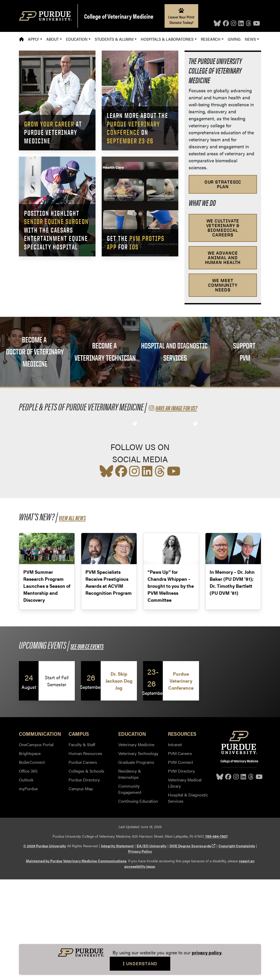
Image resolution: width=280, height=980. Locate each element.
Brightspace (30, 854)
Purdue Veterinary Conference (181, 781)
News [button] (250, 39)
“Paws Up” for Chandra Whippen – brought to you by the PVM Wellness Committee (171, 686)
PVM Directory (181, 871)
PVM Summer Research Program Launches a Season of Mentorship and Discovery (47, 686)
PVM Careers (180, 854)
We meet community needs (223, 285)
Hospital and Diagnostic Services (175, 351)
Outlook (26, 880)
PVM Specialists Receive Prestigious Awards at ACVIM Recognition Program (109, 683)
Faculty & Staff (82, 845)
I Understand (140, 964)
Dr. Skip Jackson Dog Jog (119, 781)
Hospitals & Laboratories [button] (167, 39)
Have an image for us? (172, 408)
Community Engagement (130, 890)
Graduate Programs (136, 863)
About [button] (53, 39)
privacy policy (207, 952)
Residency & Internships (130, 875)
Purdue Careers (83, 863)
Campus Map (81, 889)
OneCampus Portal (36, 845)
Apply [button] (33, 39)
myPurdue (28, 889)
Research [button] (211, 39)
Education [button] (77, 39)
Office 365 (28, 871)
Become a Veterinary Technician (105, 351)
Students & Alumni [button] (114, 39)
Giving (234, 39)
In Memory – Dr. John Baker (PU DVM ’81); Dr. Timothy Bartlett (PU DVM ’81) (232, 683)
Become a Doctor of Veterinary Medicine (35, 352)
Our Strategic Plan (223, 184)
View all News (72, 618)
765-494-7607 (216, 937)
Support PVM (245, 351)
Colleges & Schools (86, 871)
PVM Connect (180, 863)
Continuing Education (138, 902)
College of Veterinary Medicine (119, 16)
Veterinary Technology (138, 854)
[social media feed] (140, 479)
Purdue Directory (84, 880)
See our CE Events (87, 747)
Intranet (175, 845)
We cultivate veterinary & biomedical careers (223, 228)
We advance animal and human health (223, 258)
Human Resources (85, 854)
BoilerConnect (32, 863)
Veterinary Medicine (136, 845)
